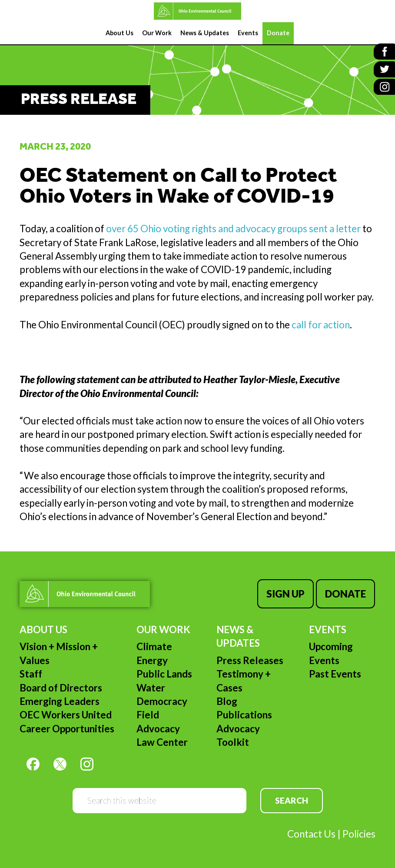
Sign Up (286, 594)
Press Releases (250, 660)
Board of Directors (61, 687)
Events (328, 629)
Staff (31, 673)
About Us (43, 629)
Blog (227, 701)
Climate (154, 646)
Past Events (335, 673)
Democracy (162, 701)
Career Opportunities (67, 728)
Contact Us (311, 833)
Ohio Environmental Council (197, 11)
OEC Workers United (66, 714)
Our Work (163, 629)
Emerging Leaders (60, 701)
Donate (345, 594)
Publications (244, 714)
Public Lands (164, 673)
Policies (359, 833)
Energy (152, 660)
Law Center (162, 742)
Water (151, 687)
